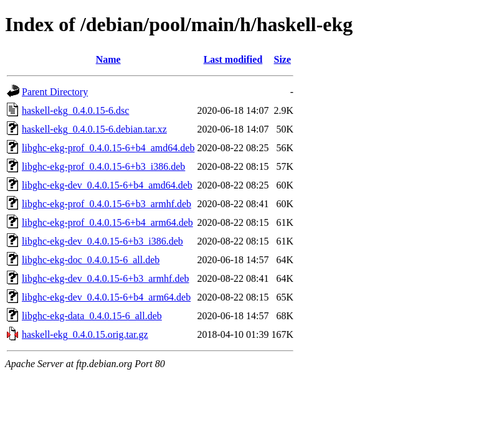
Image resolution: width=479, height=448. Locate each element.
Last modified (233, 59)
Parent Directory (55, 92)
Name (108, 59)
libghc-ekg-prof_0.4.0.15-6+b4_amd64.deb (108, 148)
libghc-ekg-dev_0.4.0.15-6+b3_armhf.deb (106, 278)
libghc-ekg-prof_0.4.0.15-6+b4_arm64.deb (107, 222)
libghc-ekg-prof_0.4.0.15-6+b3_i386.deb (103, 166)
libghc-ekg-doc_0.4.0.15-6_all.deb (91, 260)
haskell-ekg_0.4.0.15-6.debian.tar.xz (94, 129)
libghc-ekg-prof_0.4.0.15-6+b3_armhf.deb (107, 204)
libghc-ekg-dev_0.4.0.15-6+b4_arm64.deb (106, 297)
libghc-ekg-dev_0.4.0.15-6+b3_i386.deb (102, 241)
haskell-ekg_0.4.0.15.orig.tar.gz (85, 334)
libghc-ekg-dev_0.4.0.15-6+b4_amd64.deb (107, 185)
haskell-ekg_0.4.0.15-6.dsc (75, 110)
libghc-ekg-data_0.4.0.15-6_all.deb (92, 316)
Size (283, 59)
